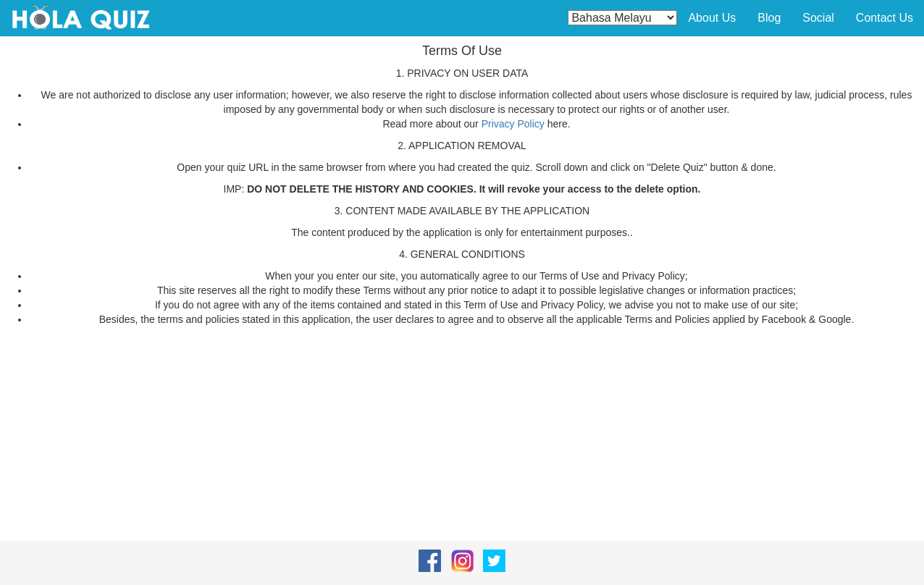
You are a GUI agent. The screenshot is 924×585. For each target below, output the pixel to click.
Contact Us (885, 18)
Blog (769, 18)
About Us (712, 18)
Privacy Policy (513, 124)
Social (818, 18)
